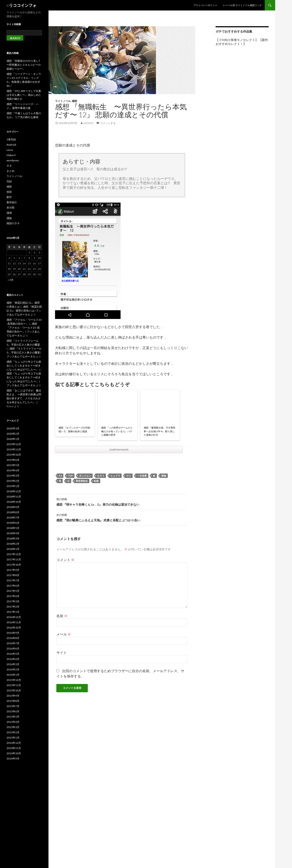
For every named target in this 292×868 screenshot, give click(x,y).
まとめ (10, 171)
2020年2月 (13, 434)
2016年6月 (13, 648)
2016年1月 (13, 675)
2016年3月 (13, 664)
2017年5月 (13, 591)
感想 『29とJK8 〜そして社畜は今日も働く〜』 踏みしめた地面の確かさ (24, 95)
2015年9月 (13, 696)
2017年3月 (13, 601)
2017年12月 (14, 554)
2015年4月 (13, 722)
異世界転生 (82, 481)
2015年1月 (13, 738)
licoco (88, 123)
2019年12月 (14, 444)
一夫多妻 (142, 476)
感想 (74, 101)
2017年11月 (14, 559)
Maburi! (11, 155)
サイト (62, 652)
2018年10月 (14, 502)
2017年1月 (13, 612)
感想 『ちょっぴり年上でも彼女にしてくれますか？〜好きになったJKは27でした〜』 (24, 366)
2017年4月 (13, 596)
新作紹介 (12, 202)
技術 (9, 192)
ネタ (9, 166)
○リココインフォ (22, 5)
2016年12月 (14, 617)
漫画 (9, 213)
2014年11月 (14, 748)
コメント (65, 560)
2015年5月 (13, 717)
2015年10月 (14, 690)
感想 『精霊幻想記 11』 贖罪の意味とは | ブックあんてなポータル (24, 311)
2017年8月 (13, 575)
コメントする (108, 123)
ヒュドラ (115, 476)
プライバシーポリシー (205, 5)
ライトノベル (63, 101)
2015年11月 (14, 685)
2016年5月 (13, 654)
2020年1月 (13, 439)
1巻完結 (11, 139)
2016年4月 (13, 659)
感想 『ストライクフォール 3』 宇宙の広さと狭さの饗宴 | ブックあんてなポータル (24, 352)
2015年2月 (13, 732)
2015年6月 (13, 711)
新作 (9, 197)
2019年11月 (14, 449)
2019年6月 (13, 460)
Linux (10, 150)
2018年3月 (13, 538)
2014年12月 (14, 743)
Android (11, 145)
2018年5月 (13, 528)
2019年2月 (13, 481)
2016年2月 (13, 669)
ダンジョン (85, 476)
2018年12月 (14, 491)
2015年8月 (13, 701)
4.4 (60, 476)
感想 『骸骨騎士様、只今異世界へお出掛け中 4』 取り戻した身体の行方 (160, 431)
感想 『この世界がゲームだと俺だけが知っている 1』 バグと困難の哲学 (117, 431)
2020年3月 (13, 428)
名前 (62, 616)
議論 (9, 218)
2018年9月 (13, 507)
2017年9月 (13, 570)
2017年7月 (13, 580)
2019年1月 (13, 486)
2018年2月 (13, 544)
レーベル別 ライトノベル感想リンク (242, 5)
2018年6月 (13, 523)
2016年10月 (14, 628)
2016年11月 (14, 622)
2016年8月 (13, 638)
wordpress (13, 160)
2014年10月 (14, 753)
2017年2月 (13, 607)
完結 (9, 181)
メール (64, 634)
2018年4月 (13, 533)
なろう (101, 476)
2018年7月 (13, 518)
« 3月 (11, 280)
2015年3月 (13, 727)
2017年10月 (14, 565)
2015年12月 (14, 680)
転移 (96, 481)
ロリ (129, 476)
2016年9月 (13, 633)
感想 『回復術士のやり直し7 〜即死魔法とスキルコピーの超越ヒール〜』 (24, 65)
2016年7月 (13, 643)
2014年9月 (13, 759)
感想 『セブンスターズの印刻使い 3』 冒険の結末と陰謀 (74, 429)
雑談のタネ (13, 223)
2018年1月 (13, 549)
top (70, 476)
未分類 (10, 208)
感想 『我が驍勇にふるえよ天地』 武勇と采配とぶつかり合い (122, 517)
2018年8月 (13, 512)
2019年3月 (13, 476)
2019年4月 (13, 470)
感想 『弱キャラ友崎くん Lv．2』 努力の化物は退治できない (122, 501)
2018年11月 (14, 497)
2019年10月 (14, 455)
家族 (164, 476)
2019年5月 (13, 465)
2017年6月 (13, 586)
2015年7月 (13, 706)
